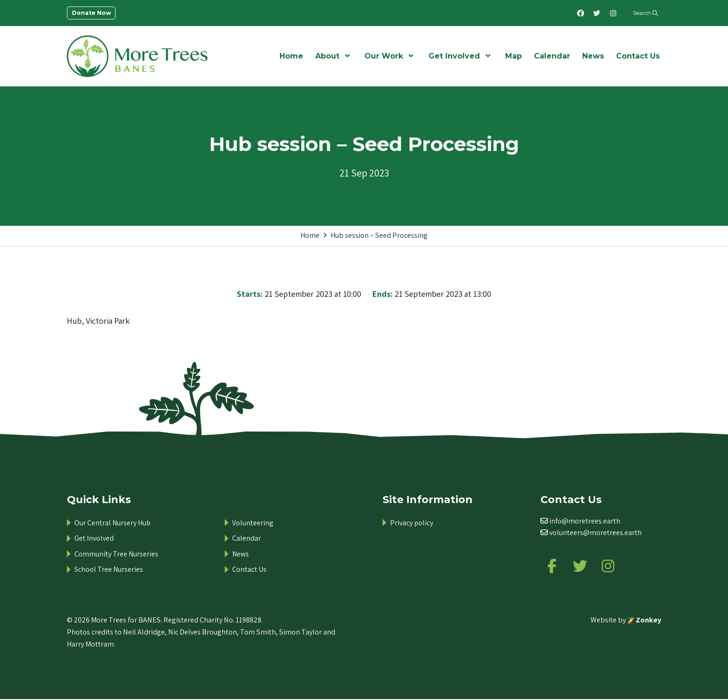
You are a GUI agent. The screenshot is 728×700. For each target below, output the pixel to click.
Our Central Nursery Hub (112, 523)
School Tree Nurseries (109, 569)
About (327, 56)
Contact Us (638, 56)
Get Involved (454, 56)
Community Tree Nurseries (116, 554)
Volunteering (253, 523)
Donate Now (91, 13)
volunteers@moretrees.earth (595, 533)
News (593, 56)
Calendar (552, 56)
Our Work (384, 56)
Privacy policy (412, 523)
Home (291, 56)
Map (513, 56)
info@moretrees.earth (585, 521)
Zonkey (644, 621)
